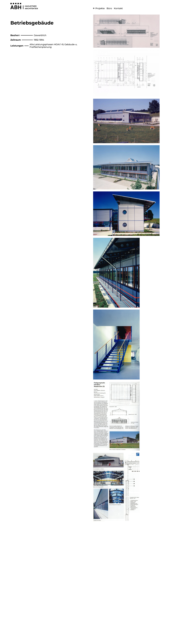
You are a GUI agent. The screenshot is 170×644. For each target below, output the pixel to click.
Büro (109, 8)
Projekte (100, 8)
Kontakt (118, 8)
